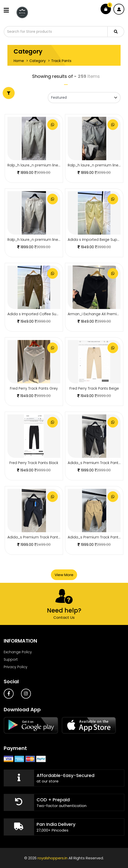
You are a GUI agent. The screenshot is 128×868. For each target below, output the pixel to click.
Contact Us (64, 617)
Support (11, 659)
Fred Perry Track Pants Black (34, 463)
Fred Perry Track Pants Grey (34, 388)
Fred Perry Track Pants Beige (94, 388)
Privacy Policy (16, 667)
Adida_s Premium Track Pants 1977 (38, 537)
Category (38, 61)
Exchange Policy (18, 652)
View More (64, 575)
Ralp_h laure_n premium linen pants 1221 (43, 165)
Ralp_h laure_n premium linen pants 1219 (43, 240)
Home (19, 61)
